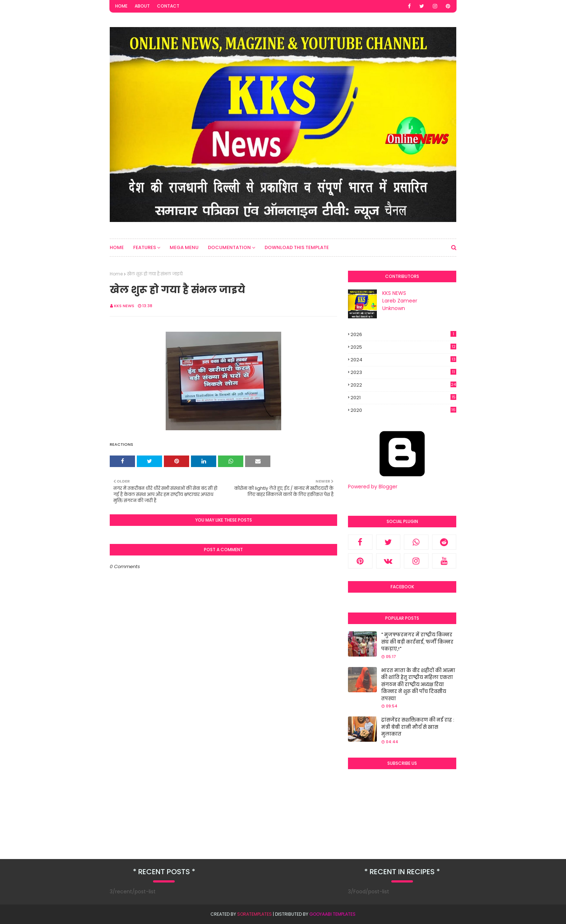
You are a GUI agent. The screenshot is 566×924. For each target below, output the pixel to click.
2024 (403, 360)
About (142, 6)
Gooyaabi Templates (332, 914)
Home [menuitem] (117, 247)
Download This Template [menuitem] (297, 247)
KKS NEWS (124, 306)
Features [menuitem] (145, 247)
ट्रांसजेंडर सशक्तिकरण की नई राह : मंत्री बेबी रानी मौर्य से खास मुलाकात (418, 727)
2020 (403, 410)
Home (121, 6)
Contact (168, 6)
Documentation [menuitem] (229, 247)
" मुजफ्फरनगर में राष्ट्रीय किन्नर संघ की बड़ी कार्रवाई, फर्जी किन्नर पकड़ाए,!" (417, 642)
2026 (403, 334)
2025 (403, 347)
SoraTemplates (254, 914)
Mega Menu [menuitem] (184, 247)
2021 (403, 398)
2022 (403, 385)
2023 (403, 372)
